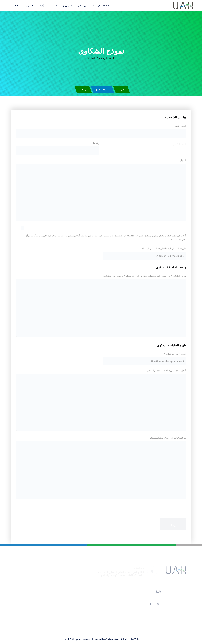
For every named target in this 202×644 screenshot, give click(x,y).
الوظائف (83, 89)
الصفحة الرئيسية (101, 6)
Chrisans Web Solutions (118, 639)
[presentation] (165, 507)
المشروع (68, 6)
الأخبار (42, 6)
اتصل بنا (29, 6)
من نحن (82, 6)
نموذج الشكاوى (103, 89)
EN (17, 6)
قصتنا (54, 6)
